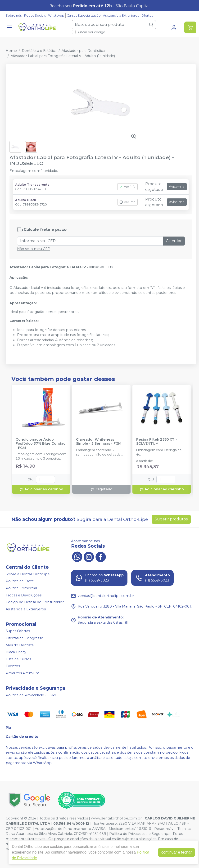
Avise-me (177, 187)
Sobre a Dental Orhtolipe (28, 574)
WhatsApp (56, 16)
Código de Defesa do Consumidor (35, 602)
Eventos (13, 666)
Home (11, 51)
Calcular (174, 241)
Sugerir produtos (171, 519)
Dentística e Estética (39, 51)
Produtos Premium (23, 673)
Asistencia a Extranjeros (121, 16)
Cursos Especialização (84, 16)
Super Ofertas (18, 631)
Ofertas (147, 16)
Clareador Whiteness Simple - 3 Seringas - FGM (99, 442)
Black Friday (16, 652)
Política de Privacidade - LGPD (32, 695)
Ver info (127, 187)
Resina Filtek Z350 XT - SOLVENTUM (157, 442)
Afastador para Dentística (83, 51)
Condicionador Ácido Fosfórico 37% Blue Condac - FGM (41, 444)
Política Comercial (21, 588)
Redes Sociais (35, 16)
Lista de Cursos (18, 659)
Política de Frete (20, 581)
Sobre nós (14, 16)
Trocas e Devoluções (24, 595)
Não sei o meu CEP (34, 249)
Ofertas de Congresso (25, 638)
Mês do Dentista (20, 645)
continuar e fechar (176, 852)
